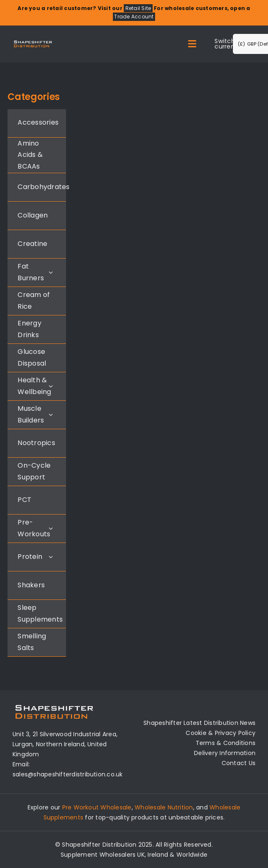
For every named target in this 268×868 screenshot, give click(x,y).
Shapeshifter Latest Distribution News (199, 723)
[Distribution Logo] (33, 42)
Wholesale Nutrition (164, 807)
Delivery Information (225, 753)
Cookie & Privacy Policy (221, 733)
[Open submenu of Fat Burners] (51, 272)
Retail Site (138, 8)
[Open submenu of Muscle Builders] (51, 414)
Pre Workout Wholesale (97, 807)
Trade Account (134, 17)
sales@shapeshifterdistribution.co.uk (68, 774)
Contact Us (239, 763)
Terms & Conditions (226, 743)
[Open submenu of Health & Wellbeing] (51, 386)
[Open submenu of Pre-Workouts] (51, 528)
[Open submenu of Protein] (51, 557)
